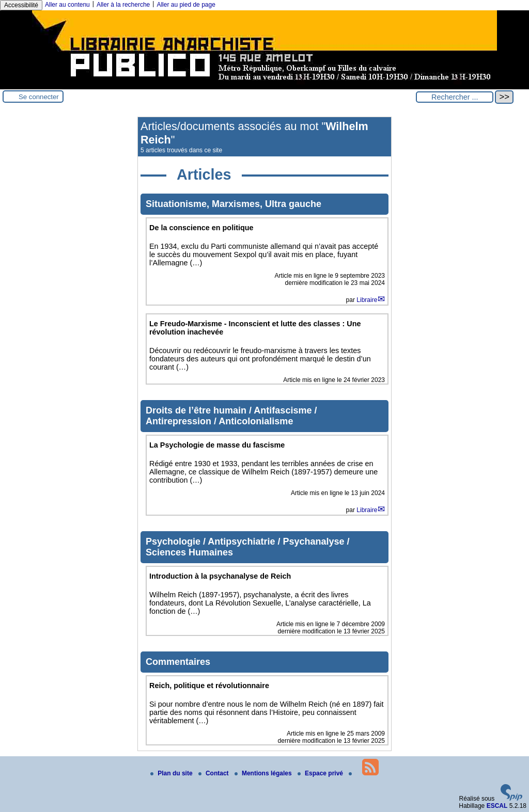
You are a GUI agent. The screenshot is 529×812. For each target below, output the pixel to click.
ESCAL (497, 806)
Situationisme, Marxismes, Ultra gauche (234, 204)
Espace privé (321, 773)
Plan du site (172, 773)
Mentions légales (264, 773)
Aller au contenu (67, 5)
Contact (214, 773)
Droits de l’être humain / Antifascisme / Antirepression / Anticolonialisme (231, 416)
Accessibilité (21, 5)
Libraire (367, 300)
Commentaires (178, 662)
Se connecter (39, 97)
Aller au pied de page (186, 5)
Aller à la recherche (123, 5)
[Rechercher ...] (455, 97)
